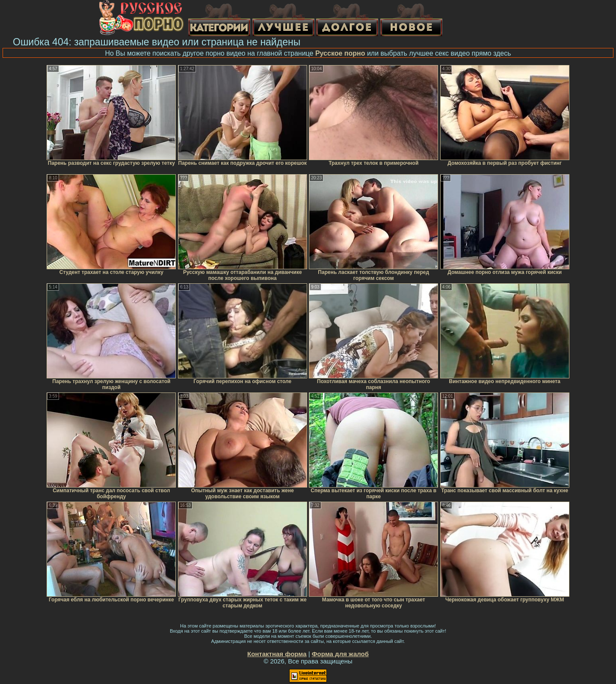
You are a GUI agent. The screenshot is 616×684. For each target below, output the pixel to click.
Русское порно (340, 53)
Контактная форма (277, 654)
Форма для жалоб (340, 654)
